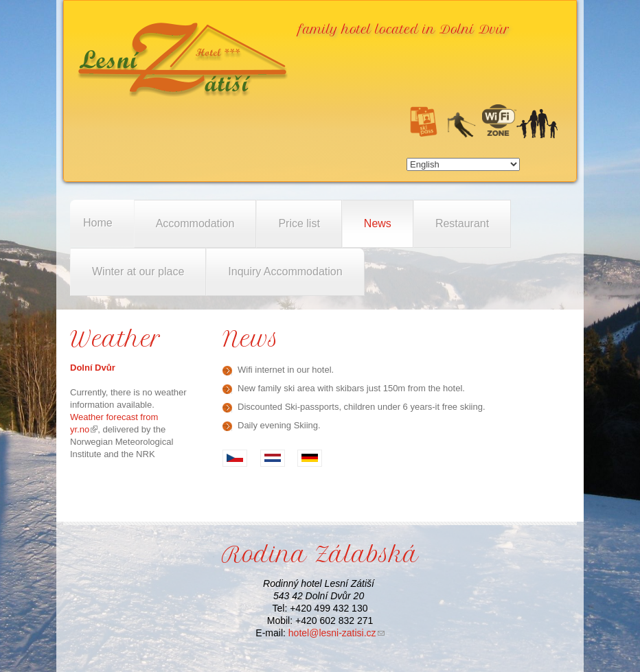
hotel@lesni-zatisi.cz (336, 633)
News (378, 223)
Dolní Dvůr (93, 368)
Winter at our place (138, 271)
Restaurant (462, 223)
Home (98, 223)
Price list (299, 223)
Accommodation (195, 223)
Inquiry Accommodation (285, 271)
